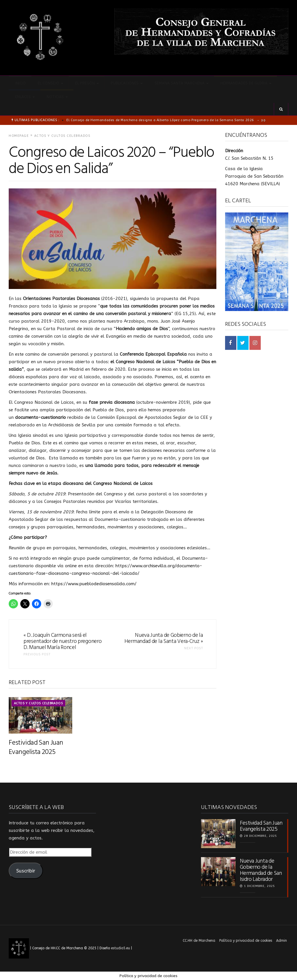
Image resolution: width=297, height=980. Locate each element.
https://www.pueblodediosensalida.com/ (94, 584)
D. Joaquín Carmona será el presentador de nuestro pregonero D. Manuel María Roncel (63, 641)
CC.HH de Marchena (199, 941)
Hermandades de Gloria (245, 83)
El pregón (86, 83)
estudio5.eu (121, 948)
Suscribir (26, 871)
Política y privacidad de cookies (246, 941)
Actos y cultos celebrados (62, 136)
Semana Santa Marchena (181, 83)
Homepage (19, 136)
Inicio (20, 83)
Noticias (57, 97)
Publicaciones (126, 83)
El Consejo (50, 83)
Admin (281, 941)
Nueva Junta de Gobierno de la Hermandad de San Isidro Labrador (261, 870)
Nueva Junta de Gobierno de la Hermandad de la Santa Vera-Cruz (164, 638)
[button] (281, 109)
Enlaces (24, 97)
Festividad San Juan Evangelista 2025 (36, 747)
